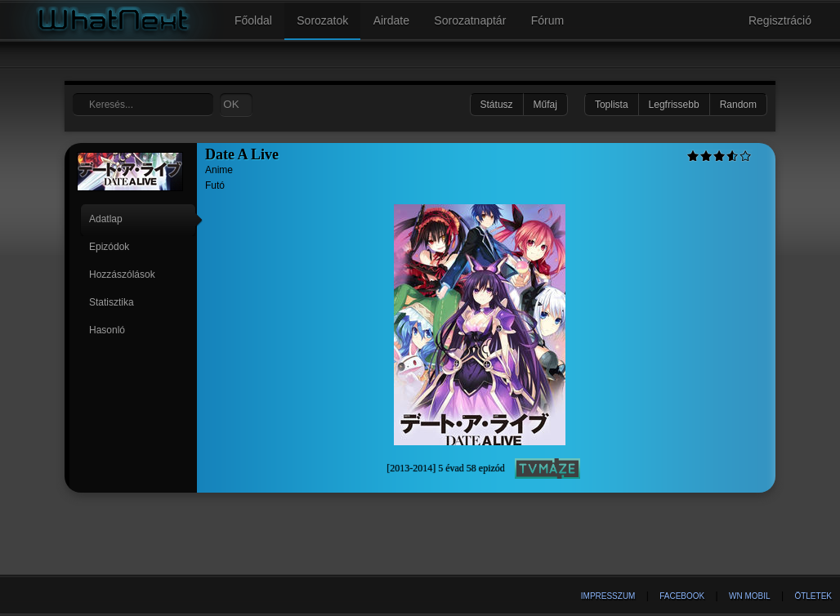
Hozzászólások (122, 275)
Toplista (612, 105)
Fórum (547, 20)
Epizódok (109, 247)
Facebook (682, 596)
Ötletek (813, 596)
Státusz (497, 105)
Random (738, 105)
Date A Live (242, 154)
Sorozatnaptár (470, 20)
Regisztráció (780, 20)
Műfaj (545, 105)
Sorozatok (322, 20)
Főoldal (253, 20)
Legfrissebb (674, 105)
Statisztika (112, 302)
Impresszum (608, 596)
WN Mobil (750, 596)
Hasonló (107, 330)
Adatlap (106, 219)
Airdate (391, 20)
